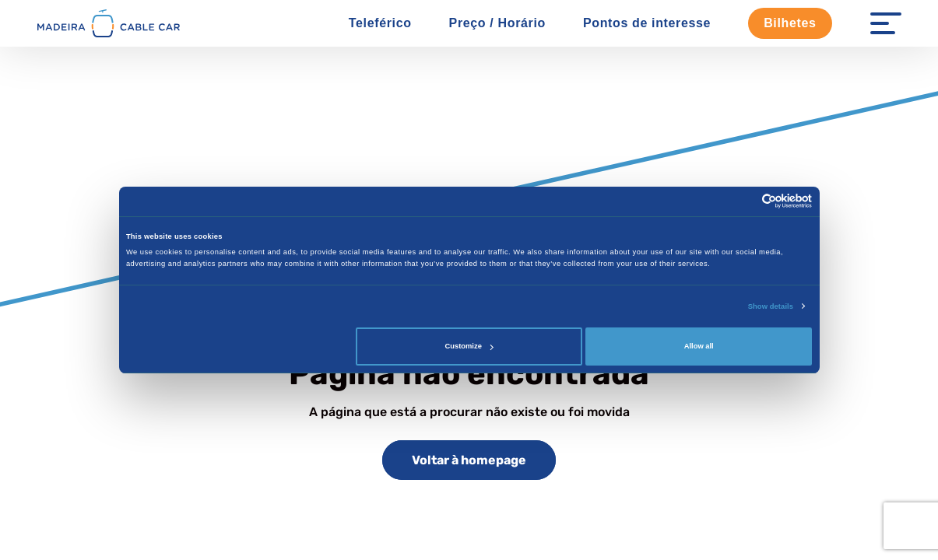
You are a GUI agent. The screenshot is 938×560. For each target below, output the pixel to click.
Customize (469, 346)
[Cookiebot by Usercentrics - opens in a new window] (744, 201)
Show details (771, 306)
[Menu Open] (886, 23)
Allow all (699, 346)
